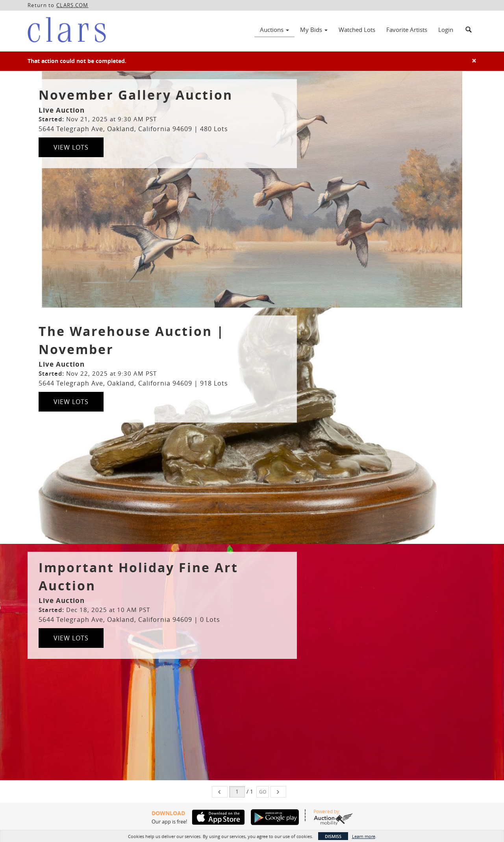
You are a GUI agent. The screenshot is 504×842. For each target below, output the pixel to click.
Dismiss (333, 836)
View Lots (71, 147)
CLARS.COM (72, 5)
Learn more (364, 836)
